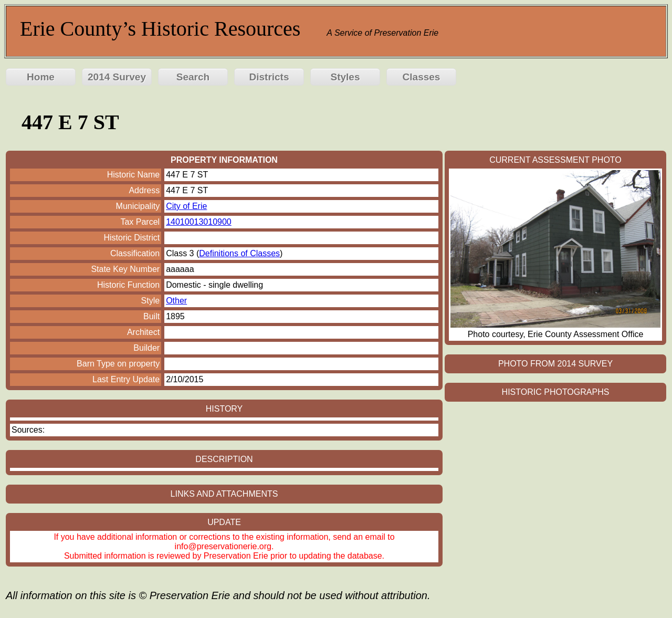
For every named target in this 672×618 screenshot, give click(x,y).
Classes (422, 77)
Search (193, 77)
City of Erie (186, 206)
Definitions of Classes (239, 253)
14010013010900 (199, 222)
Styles (345, 77)
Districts (269, 77)
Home (41, 77)
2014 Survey (117, 77)
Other (176, 301)
